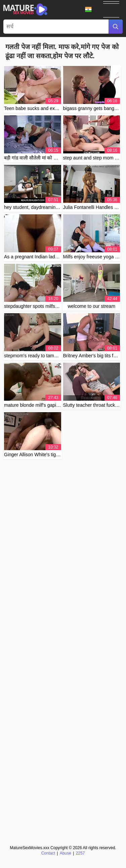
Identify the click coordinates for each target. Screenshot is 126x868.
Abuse (66, 853)
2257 (80, 853)
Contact (48, 853)
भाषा (88, 9)
